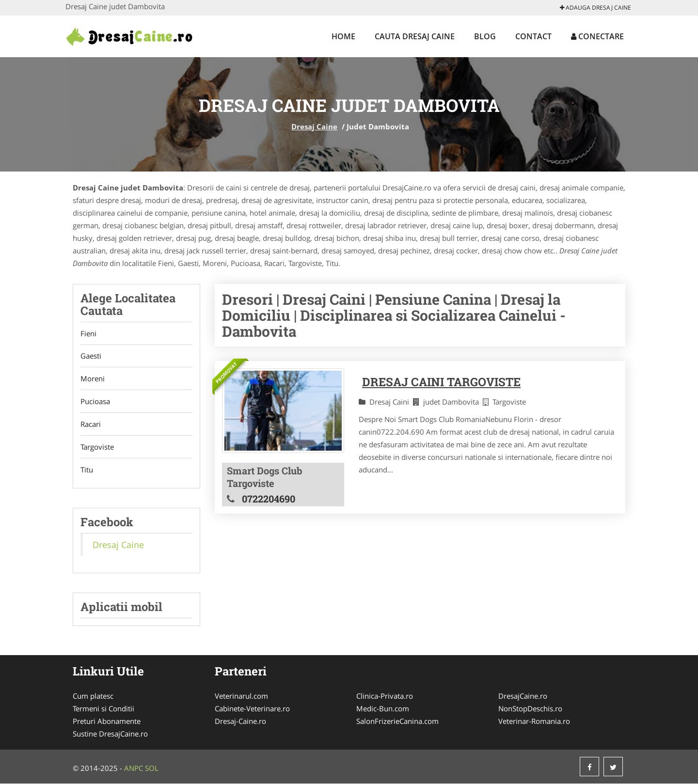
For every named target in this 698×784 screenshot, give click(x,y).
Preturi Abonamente (107, 721)
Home (343, 36)
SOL (152, 768)
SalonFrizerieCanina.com (397, 721)
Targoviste (97, 447)
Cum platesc (93, 696)
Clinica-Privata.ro (385, 696)
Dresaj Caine (314, 126)
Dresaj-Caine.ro (240, 721)
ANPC (134, 768)
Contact (533, 36)
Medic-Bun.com (383, 709)
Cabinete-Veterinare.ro (252, 709)
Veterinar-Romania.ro (534, 721)
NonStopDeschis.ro (530, 709)
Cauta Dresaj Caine (415, 36)
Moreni (93, 379)
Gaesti (91, 356)
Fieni (88, 333)
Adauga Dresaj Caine (595, 8)
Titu (87, 470)
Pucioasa (95, 402)
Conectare (597, 36)
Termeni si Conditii (103, 709)
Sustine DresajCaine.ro (110, 734)
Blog (485, 36)
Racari (91, 424)
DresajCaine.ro (523, 696)
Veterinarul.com (241, 696)
